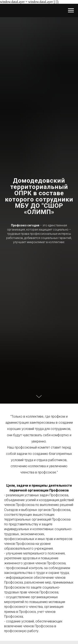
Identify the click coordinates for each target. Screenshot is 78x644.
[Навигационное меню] (71, 10)
